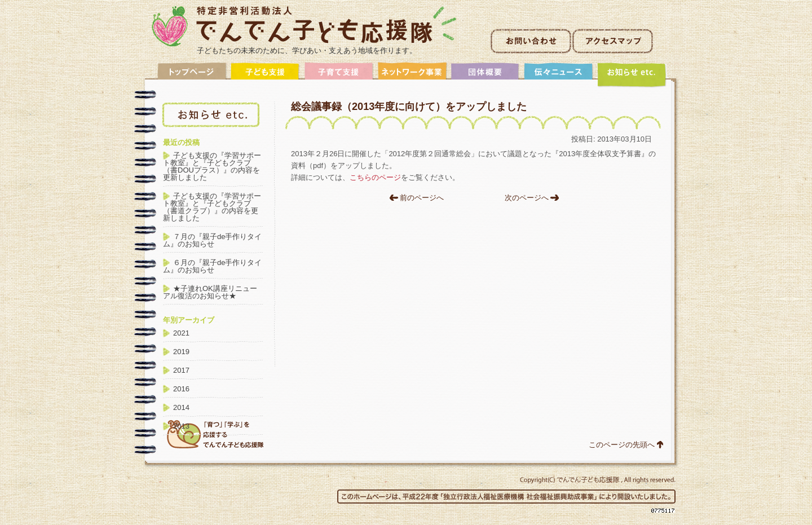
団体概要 (486, 75)
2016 (181, 389)
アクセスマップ (613, 41)
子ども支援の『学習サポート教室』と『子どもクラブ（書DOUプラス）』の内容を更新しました (212, 166)
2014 (181, 407)
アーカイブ (632, 75)
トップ (192, 75)
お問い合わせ (531, 41)
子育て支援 (339, 75)
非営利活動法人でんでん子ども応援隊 (304, 26)
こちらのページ (375, 177)
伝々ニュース (559, 75)
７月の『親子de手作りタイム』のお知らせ (212, 240)
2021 (181, 333)
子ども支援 (266, 75)
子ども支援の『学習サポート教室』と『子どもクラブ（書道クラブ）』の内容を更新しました (212, 207)
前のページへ (422, 198)
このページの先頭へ (622, 445)
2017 (181, 370)
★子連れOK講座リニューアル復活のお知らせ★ (210, 292)
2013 (181, 426)
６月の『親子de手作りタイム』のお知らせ (212, 266)
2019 (181, 352)
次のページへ (527, 198)
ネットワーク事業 (412, 75)
